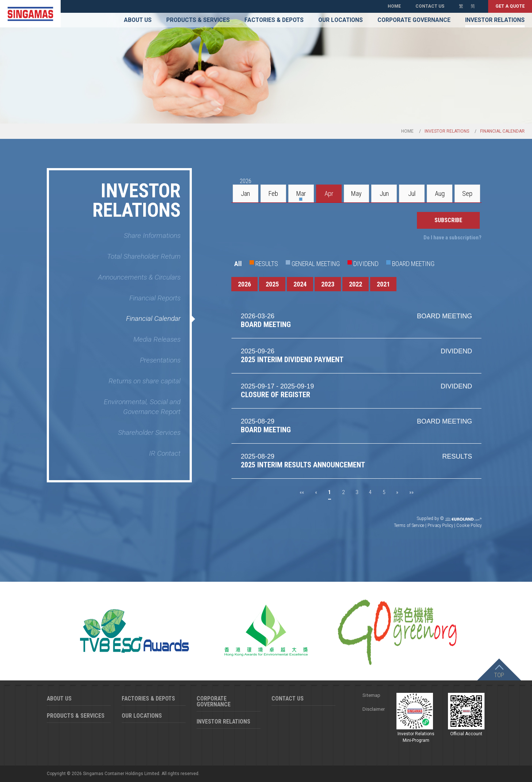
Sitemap (371, 695)
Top (499, 675)
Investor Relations (495, 20)
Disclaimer (374, 709)
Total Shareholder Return (144, 256)
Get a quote (510, 6)
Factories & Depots (274, 20)
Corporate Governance (414, 20)
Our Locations (341, 20)
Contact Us (430, 6)
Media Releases (157, 339)
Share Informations (152, 236)
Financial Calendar (153, 318)
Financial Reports (155, 298)
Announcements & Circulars (139, 277)
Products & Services (198, 20)
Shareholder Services (149, 432)
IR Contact (165, 453)
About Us (138, 20)
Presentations (160, 360)
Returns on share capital (145, 381)
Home (394, 6)
